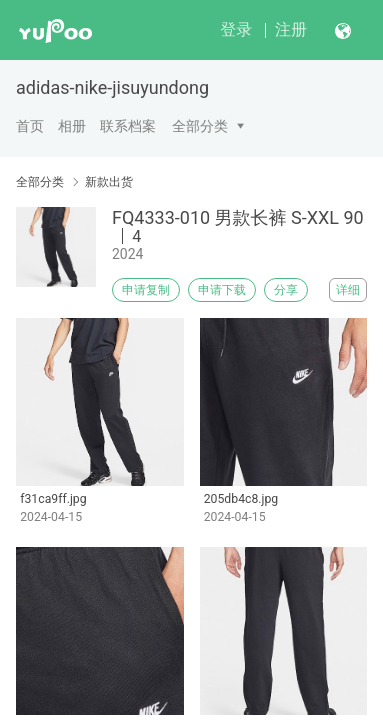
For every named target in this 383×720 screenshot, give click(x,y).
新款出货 (109, 182)
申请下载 (222, 290)
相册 (72, 126)
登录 (236, 29)
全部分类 (200, 126)
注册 (291, 29)
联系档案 (128, 126)
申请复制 (146, 290)
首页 (30, 126)
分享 (286, 290)
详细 (348, 290)
